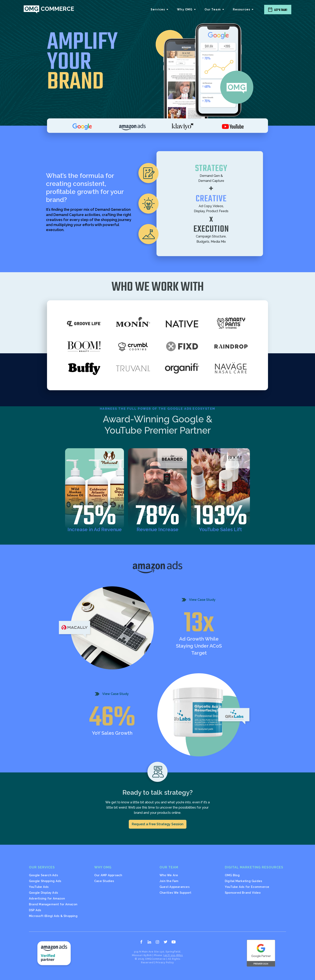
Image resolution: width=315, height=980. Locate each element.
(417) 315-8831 (173, 955)
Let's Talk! (281, 10)
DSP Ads (35, 910)
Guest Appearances (175, 887)
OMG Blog (232, 875)
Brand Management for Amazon (53, 904)
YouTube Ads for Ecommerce (247, 887)
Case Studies (104, 881)
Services (158, 9)
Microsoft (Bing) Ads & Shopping (53, 916)
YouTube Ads (39, 887)
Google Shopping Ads (45, 881)
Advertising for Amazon (47, 898)
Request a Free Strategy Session (158, 824)
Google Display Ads (43, 893)
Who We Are (169, 875)
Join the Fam (169, 881)
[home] (49, 9)
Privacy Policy (165, 962)
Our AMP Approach (108, 875)
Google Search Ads (43, 875)
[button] (160, 9)
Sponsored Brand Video (243, 893)
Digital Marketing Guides (243, 881)
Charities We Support (175, 893)
